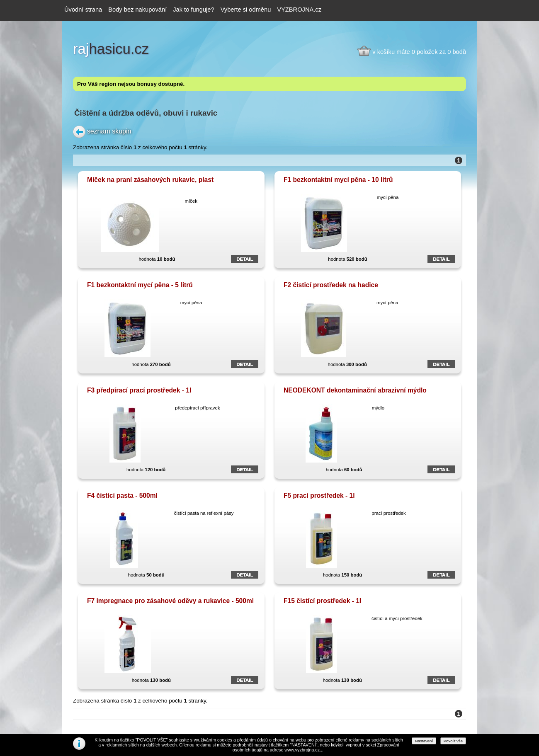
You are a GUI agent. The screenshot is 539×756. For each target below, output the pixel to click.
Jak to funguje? (193, 10)
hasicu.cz (111, 49)
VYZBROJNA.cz (299, 10)
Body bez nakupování (137, 10)
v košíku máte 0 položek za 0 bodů (419, 52)
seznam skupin (109, 131)
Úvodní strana (83, 10)
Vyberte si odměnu (246, 10)
